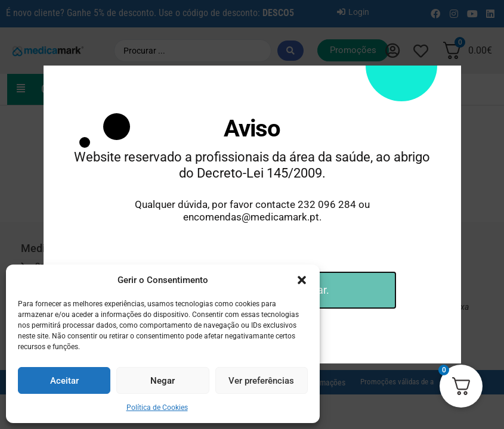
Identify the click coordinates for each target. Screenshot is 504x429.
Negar (163, 381)
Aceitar (64, 381)
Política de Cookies (157, 408)
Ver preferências (261, 381)
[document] (252, 214)
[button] (302, 280)
